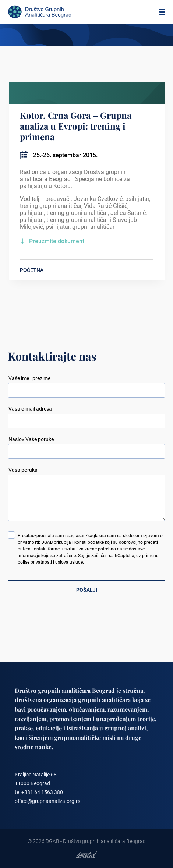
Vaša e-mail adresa (30, 409)
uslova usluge (69, 562)
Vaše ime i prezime (29, 378)
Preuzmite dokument (57, 241)
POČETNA (32, 270)
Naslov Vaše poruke (31, 439)
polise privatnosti (35, 562)
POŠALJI (87, 590)
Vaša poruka (23, 470)
